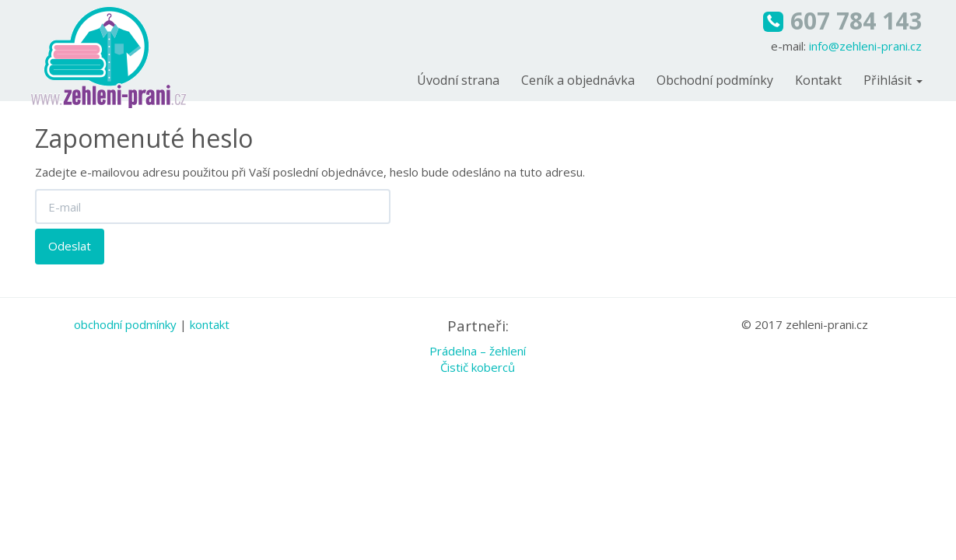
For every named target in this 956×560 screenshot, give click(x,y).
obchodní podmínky (125, 324)
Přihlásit (893, 80)
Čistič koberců (478, 367)
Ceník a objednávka (578, 80)
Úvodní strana (458, 80)
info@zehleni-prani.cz (865, 46)
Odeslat (70, 246)
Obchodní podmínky (715, 80)
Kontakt (818, 80)
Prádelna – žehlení (478, 351)
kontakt (210, 324)
